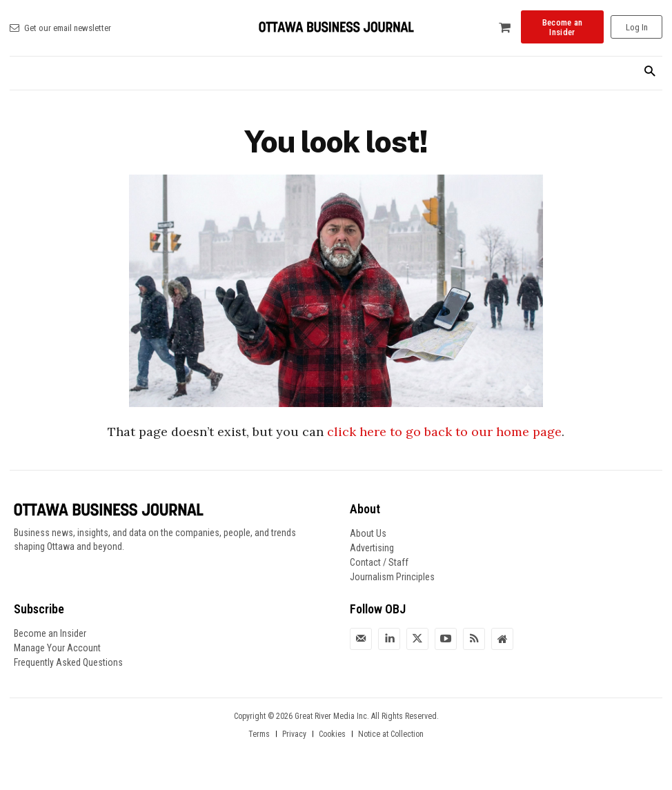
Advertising (372, 548)
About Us (368, 533)
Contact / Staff (379, 562)
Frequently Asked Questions (68, 662)
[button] (650, 72)
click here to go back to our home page (444, 432)
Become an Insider (50, 633)
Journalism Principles (392, 577)
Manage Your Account (57, 648)
